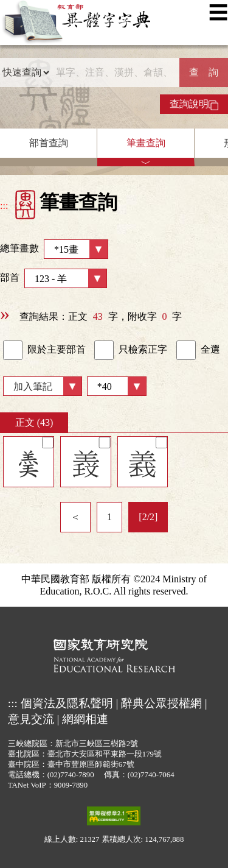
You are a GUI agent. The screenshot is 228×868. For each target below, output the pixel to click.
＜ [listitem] (75, 517)
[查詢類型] (26, 72)
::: (4, 206)
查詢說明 (194, 104)
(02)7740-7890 (71, 775)
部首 (54, 278)
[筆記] (48, 443)
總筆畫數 (54, 249)
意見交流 (31, 719)
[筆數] (117, 386)
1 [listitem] (109, 517)
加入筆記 (33, 386)
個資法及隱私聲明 (67, 703)
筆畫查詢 (146, 143)
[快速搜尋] (115, 72)
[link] (13, 350)
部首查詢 (49, 143)
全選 (198, 350)
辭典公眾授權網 (161, 703)
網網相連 (85, 719)
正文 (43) (34, 422)
